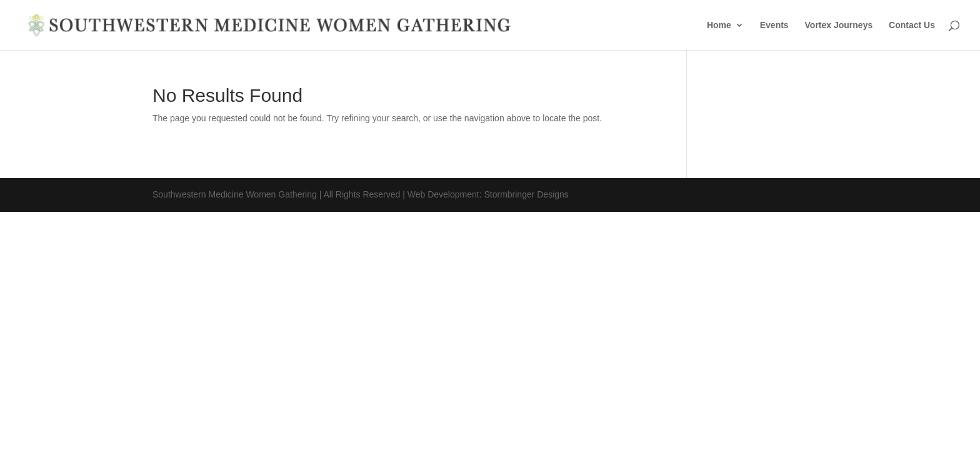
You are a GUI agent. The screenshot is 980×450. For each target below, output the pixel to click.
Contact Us (912, 25)
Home (719, 25)
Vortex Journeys (839, 25)
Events (774, 25)
